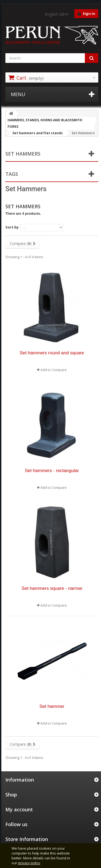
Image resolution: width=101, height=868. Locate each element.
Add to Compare (54, 370)
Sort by (12, 227)
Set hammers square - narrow (52, 588)
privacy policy (29, 863)
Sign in (86, 14)
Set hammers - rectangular (52, 471)
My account (19, 809)
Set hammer (52, 706)
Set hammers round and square (52, 353)
